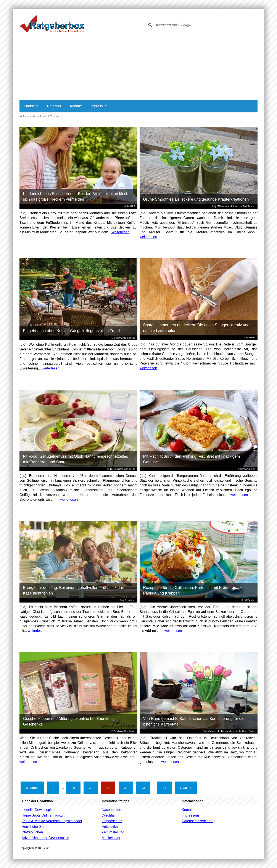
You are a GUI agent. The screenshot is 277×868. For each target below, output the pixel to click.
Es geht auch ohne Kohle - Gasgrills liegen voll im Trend (71, 331)
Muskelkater (111, 838)
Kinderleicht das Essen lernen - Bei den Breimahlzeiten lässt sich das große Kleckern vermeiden (75, 197)
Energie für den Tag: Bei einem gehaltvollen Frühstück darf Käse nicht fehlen (74, 590)
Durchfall (109, 815)
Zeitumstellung (113, 832)
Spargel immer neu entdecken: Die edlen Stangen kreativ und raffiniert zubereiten (196, 328)
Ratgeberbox (28, 117)
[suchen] (197, 25)
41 (164, 788)
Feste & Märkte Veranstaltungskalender (52, 821)
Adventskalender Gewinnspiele (45, 838)
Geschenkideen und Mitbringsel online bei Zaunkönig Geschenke (69, 721)
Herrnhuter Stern (35, 827)
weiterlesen (120, 232)
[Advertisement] (138, 67)
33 (143, 788)
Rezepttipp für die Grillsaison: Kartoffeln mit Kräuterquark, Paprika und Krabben (193, 590)
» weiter (186, 788)
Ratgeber (54, 106)
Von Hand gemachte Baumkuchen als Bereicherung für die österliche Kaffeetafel (194, 721)
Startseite (31, 106)
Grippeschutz (112, 821)
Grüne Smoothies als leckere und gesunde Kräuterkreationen (196, 199)
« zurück (32, 788)
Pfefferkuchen (32, 832)
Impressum (99, 106)
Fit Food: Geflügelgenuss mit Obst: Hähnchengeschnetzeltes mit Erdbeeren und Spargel (75, 459)
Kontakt (76, 106)
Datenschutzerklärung (199, 821)
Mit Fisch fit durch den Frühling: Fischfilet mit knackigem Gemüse (191, 459)
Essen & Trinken (49, 117)
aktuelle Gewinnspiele (39, 810)
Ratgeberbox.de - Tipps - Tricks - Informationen (52, 24)
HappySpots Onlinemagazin (43, 815)
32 (126, 788)
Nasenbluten (111, 810)
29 (73, 788)
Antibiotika (110, 827)
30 (91, 788)
